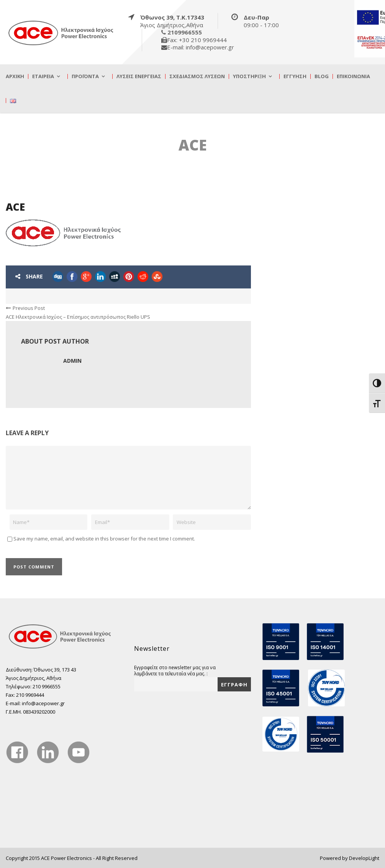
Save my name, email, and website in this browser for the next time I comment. (104, 539)
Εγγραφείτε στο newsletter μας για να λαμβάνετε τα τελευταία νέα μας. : (175, 670)
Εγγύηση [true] (295, 76)
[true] (61, 33)
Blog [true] (322, 76)
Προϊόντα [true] (85, 76)
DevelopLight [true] (364, 858)
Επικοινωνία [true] (353, 76)
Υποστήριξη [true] (249, 76)
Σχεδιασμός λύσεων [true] (197, 76)
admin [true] (72, 361)
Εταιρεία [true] (43, 76)
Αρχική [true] (15, 76)
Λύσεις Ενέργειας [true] (139, 76)
